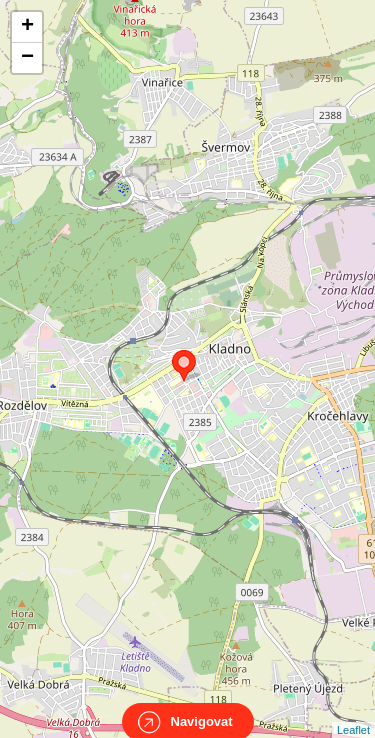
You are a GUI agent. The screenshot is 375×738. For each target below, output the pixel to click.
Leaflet (353, 712)
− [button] (27, 58)
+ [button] (27, 27)
